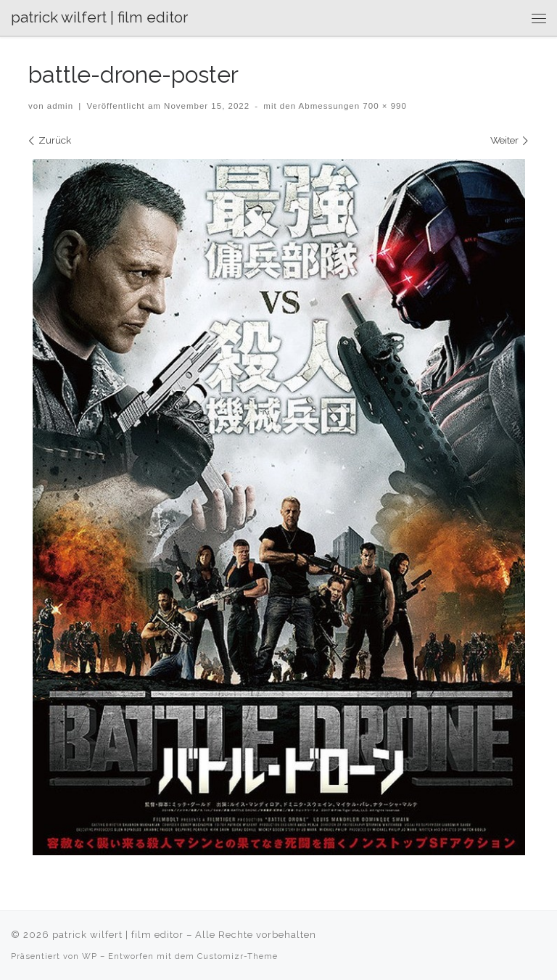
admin (60, 106)
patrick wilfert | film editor (118, 935)
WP (90, 956)
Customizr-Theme (238, 956)
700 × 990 (383, 106)
